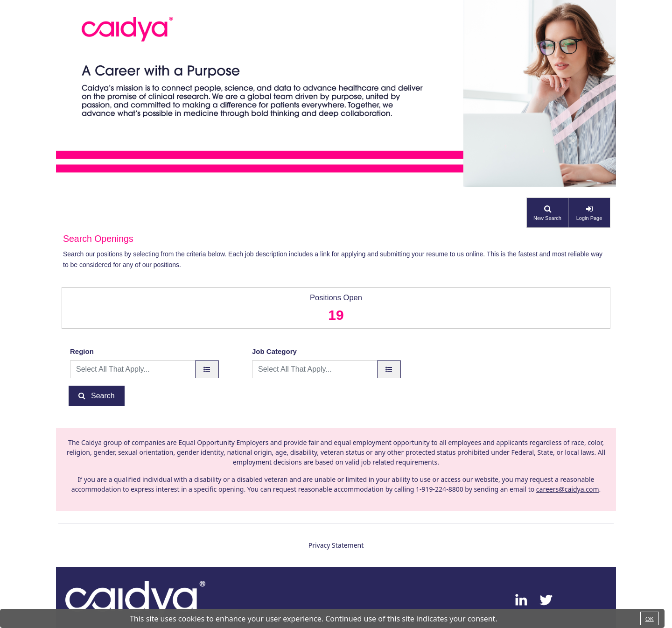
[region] (207, 369)
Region (82, 351)
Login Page (589, 218)
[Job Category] (389, 369)
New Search (547, 218)
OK (650, 619)
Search (103, 396)
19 (336, 315)
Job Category (274, 351)
